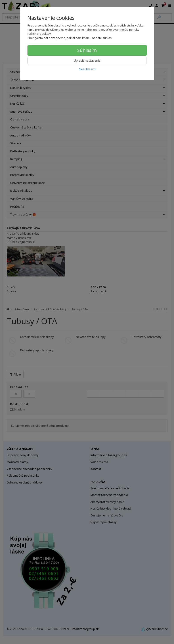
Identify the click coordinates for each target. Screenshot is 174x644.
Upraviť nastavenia (87, 60)
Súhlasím (87, 50)
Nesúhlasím (87, 69)
